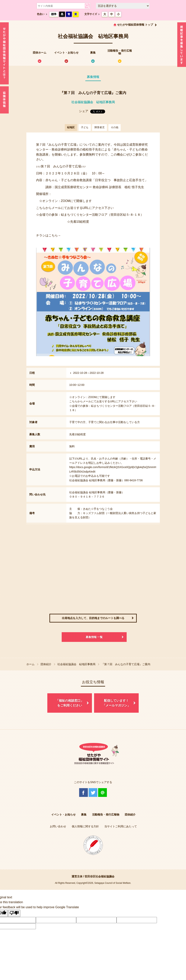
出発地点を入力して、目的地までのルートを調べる (93, 618)
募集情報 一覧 (94, 637)
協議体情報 (4, 100)
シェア (84, 111)
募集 (93, 53)
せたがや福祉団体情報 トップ (135, 25)
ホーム (30, 664)
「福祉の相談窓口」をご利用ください (70, 703)
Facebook (83, 793)
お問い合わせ (58, 826)
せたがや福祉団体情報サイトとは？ (4, 53)
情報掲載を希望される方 (182, 46)
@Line (103, 793)
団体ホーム (40, 53)
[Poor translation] (14, 913)
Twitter (93, 793)
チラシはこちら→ (48, 235)
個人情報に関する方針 (85, 826)
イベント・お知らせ (66, 53)
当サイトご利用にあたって (121, 826)
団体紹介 (46, 664)
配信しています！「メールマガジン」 (116, 703)
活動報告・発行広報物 (120, 52)
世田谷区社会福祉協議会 (99, 876)
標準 (54, 14)
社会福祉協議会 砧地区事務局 (93, 102)
